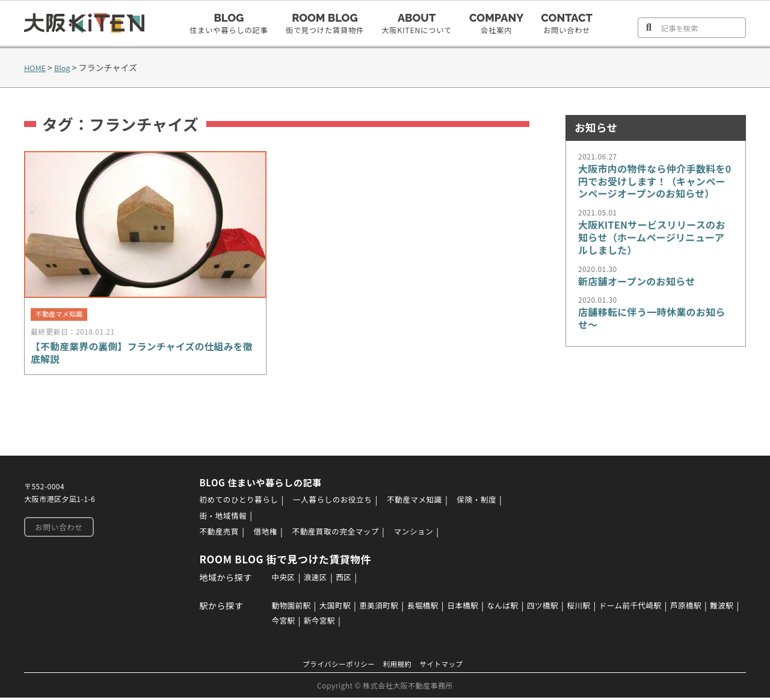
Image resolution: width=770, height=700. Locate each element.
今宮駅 (311, 623)
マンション (425, 534)
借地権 (263, 534)
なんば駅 (516, 608)
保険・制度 (496, 503)
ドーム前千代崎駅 (656, 608)
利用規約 (399, 666)
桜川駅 (599, 608)
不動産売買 (213, 534)
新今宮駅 (350, 623)
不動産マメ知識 (428, 503)
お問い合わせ (57, 531)
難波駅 (276, 623)
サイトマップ (447, 666)
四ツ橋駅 (560, 608)
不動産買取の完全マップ (340, 534)
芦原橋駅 (717, 608)
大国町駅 (333, 608)
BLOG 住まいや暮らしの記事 (259, 486)
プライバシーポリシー (334, 666)
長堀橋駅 (429, 608)
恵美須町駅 (381, 608)
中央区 (276, 580)
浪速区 (311, 580)
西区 (341, 580)
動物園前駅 (285, 608)
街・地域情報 (217, 519)
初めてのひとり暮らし (235, 503)
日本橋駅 (473, 608)
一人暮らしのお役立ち (338, 503)
